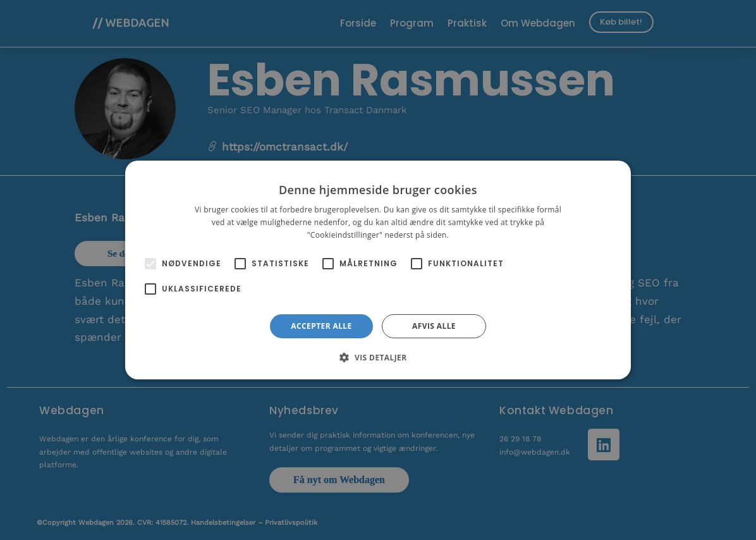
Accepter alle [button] (321, 326)
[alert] (378, 270)
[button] (378, 357)
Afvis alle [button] (434, 326)
